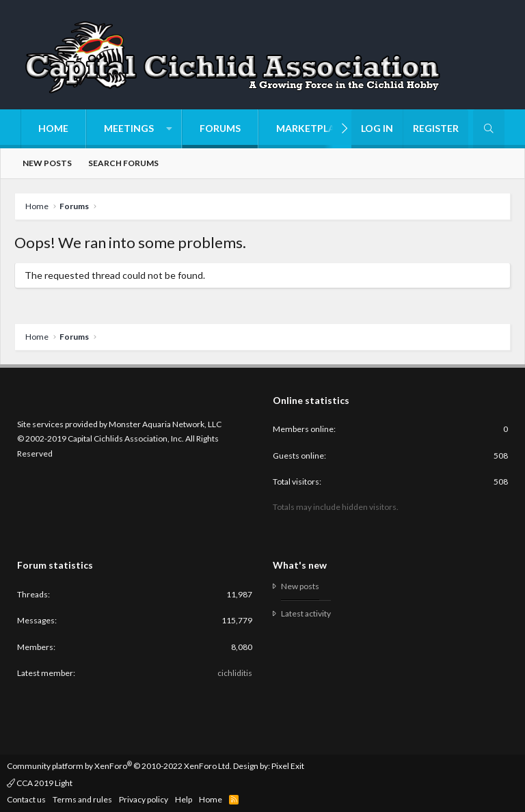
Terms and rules (82, 799)
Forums (220, 128)
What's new (300, 565)
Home (53, 128)
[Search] (489, 129)
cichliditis (235, 673)
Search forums (123, 163)
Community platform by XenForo (119, 766)
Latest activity (306, 613)
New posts (47, 163)
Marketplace (312, 128)
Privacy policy (144, 799)
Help (184, 799)
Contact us (26, 799)
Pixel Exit (288, 766)
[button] (134, 129)
